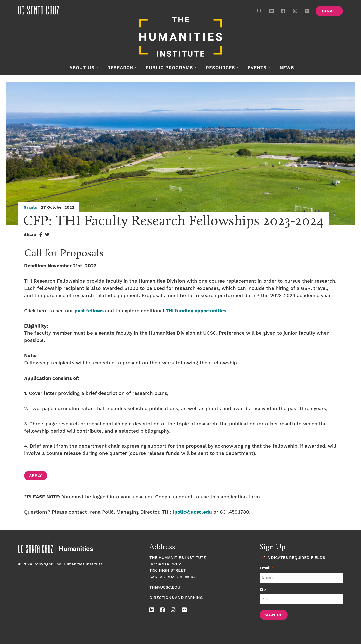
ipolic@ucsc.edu (192, 512)
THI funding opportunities (196, 311)
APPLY (36, 476)
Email (267, 568)
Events (257, 68)
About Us (82, 68)
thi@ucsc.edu (165, 587)
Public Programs (169, 68)
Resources (220, 68)
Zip (263, 589)
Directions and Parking (176, 598)
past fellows (89, 311)
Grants (30, 207)
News (287, 68)
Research (120, 68)
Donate (329, 11)
